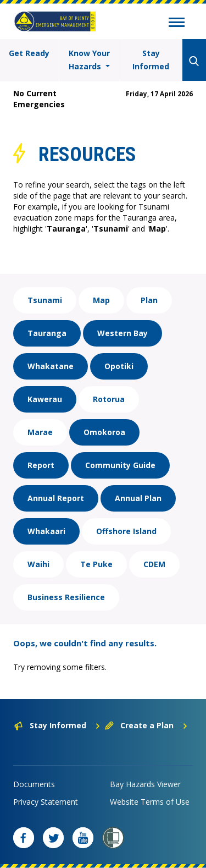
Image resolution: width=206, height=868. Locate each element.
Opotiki (119, 366)
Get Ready (29, 53)
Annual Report (56, 498)
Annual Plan (138, 498)
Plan (149, 300)
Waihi (38, 564)
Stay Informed (151, 60)
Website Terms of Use (150, 802)
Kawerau (45, 399)
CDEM (154, 564)
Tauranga (47, 333)
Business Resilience (66, 597)
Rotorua (109, 399)
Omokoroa (104, 432)
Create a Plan (146, 725)
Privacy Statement (46, 802)
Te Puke (96, 564)
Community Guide (120, 465)
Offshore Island (126, 531)
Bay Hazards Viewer (145, 784)
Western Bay (123, 333)
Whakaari (46, 531)
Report (41, 465)
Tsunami (45, 300)
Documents (34, 784)
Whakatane (51, 366)
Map (101, 300)
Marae (40, 432)
